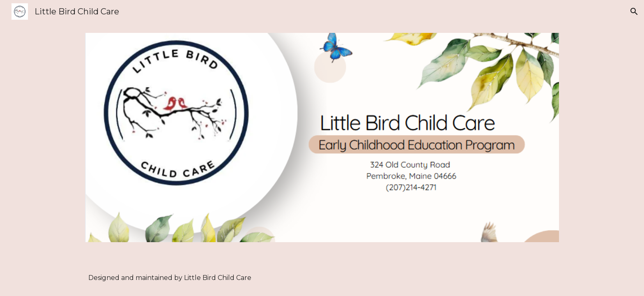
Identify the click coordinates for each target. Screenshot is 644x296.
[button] (634, 12)
